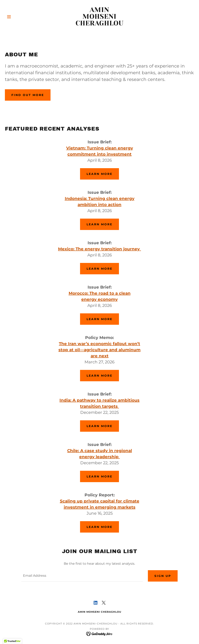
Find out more (28, 95)
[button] (19, 17)
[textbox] (82, 576)
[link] (99, 24)
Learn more (99, 174)
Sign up (163, 576)
